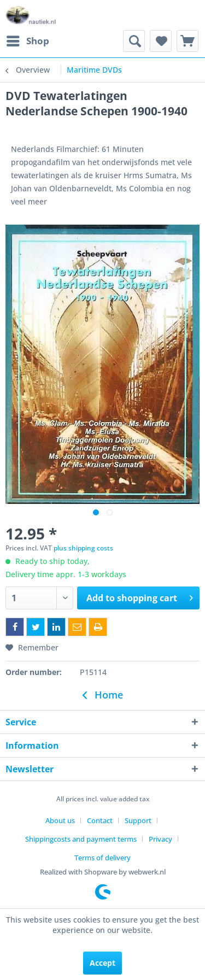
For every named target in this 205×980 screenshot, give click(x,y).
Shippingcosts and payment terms (81, 839)
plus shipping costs (83, 548)
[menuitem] (27, 41)
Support (138, 820)
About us (60, 820)
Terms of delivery (102, 858)
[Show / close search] (134, 41)
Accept (102, 963)
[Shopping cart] (188, 41)
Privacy (160, 839)
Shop (28, 40)
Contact (100, 820)
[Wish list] (161, 41)
